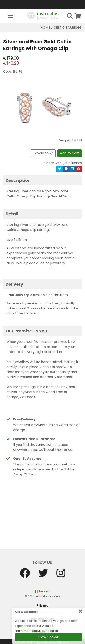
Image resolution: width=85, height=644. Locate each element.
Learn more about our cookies (37, 631)
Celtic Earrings (68, 27)
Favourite (43, 153)
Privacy (43, 606)
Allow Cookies (49, 637)
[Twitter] (43, 575)
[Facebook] (25, 575)
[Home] (42, 16)
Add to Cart (70, 153)
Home (45, 27)
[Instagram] (61, 575)
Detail (12, 214)
